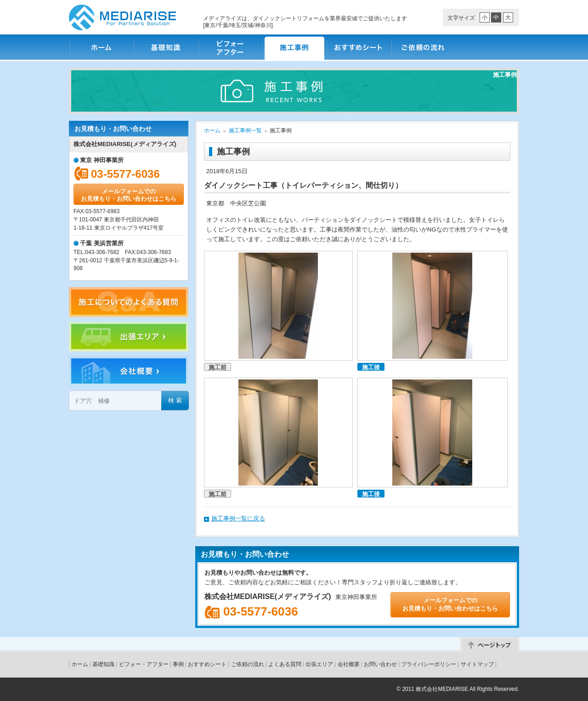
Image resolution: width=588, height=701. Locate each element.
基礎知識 (165, 47)
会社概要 (349, 664)
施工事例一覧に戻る (238, 518)
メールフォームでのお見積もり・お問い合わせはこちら (129, 195)
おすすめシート (358, 47)
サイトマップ (477, 664)
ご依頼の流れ (423, 47)
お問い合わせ (380, 664)
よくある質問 (285, 664)
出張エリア (319, 664)
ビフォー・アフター (230, 47)
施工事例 (294, 47)
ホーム (101, 47)
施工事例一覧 (245, 130)
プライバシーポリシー (429, 664)
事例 (178, 664)
